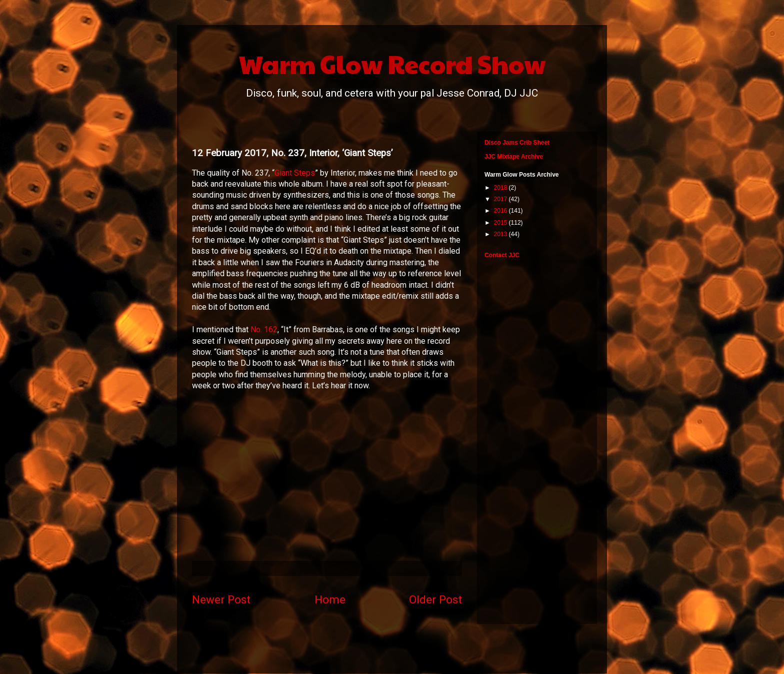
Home (330, 599)
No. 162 (264, 329)
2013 (501, 234)
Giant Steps (295, 173)
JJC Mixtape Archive (514, 157)
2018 (501, 188)
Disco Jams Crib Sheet (517, 143)
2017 (501, 199)
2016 (501, 211)
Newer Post (221, 599)
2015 (501, 223)
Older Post (435, 599)
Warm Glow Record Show (392, 64)
